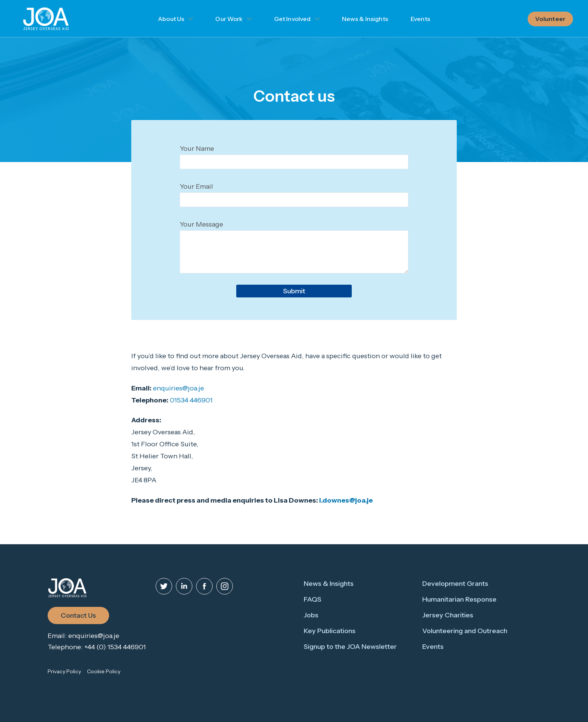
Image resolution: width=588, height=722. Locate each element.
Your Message (201, 224)
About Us (171, 19)
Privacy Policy (64, 671)
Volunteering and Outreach (465, 631)
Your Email (196, 186)
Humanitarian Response (459, 599)
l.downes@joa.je (346, 500)
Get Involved (292, 19)
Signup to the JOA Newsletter (350, 647)
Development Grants (455, 584)
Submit (294, 291)
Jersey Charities (448, 615)
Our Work (229, 19)
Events (420, 19)
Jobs (311, 615)
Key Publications (330, 631)
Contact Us (78, 615)
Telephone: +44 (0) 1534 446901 (97, 647)
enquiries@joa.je (178, 388)
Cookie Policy (104, 671)
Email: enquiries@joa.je (83, 636)
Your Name (197, 149)
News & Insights (365, 19)
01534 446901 (191, 400)
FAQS (313, 599)
